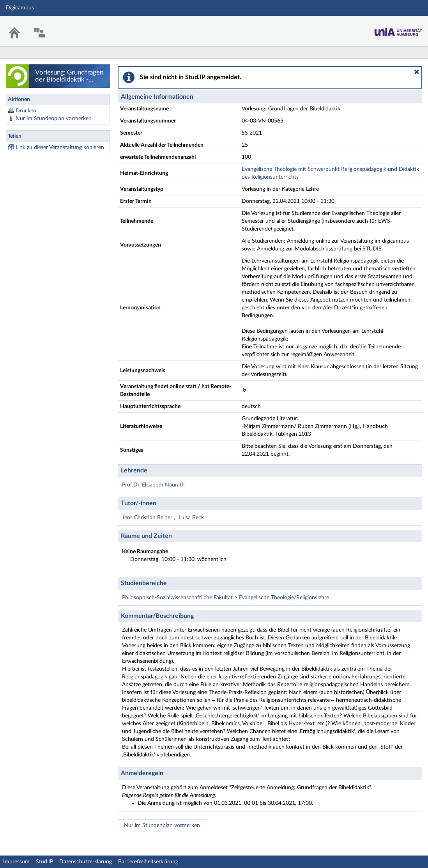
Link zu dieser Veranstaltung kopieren (60, 147)
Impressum (16, 862)
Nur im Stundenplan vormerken (54, 119)
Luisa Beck (191, 518)
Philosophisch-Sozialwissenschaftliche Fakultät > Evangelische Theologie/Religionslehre (225, 598)
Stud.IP (44, 862)
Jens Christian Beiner (148, 518)
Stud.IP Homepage (398, 26)
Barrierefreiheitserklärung (148, 862)
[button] (417, 72)
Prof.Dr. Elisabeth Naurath (153, 485)
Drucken (26, 111)
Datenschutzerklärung (86, 862)
